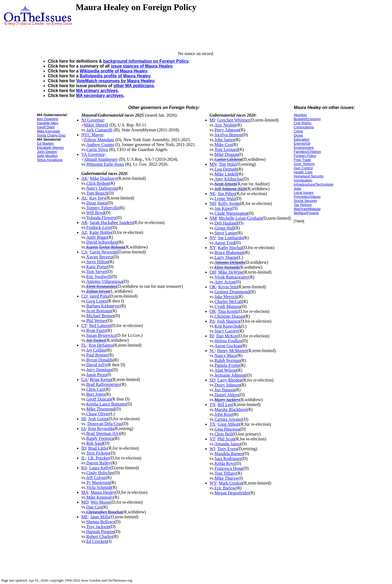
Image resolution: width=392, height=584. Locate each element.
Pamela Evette (227, 365)
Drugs (298, 135)
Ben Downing (48, 119)
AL (84, 198)
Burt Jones (96, 394)
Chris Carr (95, 389)
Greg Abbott (229, 424)
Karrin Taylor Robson (105, 247)
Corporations (304, 127)
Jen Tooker (96, 340)
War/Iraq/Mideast (307, 209)
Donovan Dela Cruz (105, 424)
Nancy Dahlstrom (102, 188)
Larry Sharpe (226, 257)
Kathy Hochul (230, 248)
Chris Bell (223, 434)
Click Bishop (98, 183)
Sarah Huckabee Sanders (111, 223)
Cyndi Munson (228, 306)
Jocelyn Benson (228, 135)
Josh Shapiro (228, 321)
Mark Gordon (231, 483)
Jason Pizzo (97, 375)
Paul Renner (97, 355)
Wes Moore (101, 502)
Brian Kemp (101, 379)
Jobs (297, 188)
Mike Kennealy (49, 131)
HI (84, 419)
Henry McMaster (232, 351)
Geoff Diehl (46, 127)
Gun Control (303, 168)
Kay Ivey (97, 198)
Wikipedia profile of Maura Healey (113, 71)
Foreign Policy (305, 156)
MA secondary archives (100, 96)
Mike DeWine (230, 272)
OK (213, 287)
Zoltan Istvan (98, 291)
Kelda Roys (225, 463)
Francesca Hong (229, 468)
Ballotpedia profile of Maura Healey (115, 76)
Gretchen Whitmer (233, 120)
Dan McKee (227, 336)
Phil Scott (226, 439)
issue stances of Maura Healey (141, 66)
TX (212, 424)
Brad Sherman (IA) (103, 433)
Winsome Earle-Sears (105, 164)
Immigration (303, 180)
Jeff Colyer (96, 478)
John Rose (223, 414)
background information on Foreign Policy (146, 61)
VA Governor (93, 154)
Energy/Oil (302, 143)
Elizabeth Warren (50, 148)
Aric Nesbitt (225, 125)
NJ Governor (93, 120)
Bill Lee (225, 405)
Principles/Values (307, 197)
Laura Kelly (100, 468)
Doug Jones (97, 203)
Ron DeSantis (101, 345)
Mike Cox (223, 145)
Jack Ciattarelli (99, 130)
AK (85, 178)
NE (212, 194)
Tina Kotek (228, 311)
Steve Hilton (97, 262)
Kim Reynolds (101, 429)
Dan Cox (94, 507)
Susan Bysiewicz (101, 335)
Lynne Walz (225, 199)
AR (84, 223)
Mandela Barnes (229, 454)
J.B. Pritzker (99, 458)
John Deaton (47, 152)
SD (212, 380)
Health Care (303, 172)
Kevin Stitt (228, 287)
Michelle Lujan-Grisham (241, 218)
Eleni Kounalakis (101, 286)
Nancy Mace (226, 355)
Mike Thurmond (101, 409)
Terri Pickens (98, 453)
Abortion (300, 115)
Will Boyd (95, 213)
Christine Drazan (229, 316)
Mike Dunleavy (103, 178)
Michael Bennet (100, 316)
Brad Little (98, 448)
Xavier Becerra (99, 257)
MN (213, 164)
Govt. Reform (304, 164)
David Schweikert (102, 242)
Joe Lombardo (230, 238)
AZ (84, 232)
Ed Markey (45, 143)
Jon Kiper (223, 208)
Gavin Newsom (103, 252)
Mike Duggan (226, 154)
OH (213, 272)
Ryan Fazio (96, 330)
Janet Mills (100, 517)
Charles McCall (228, 302)
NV (213, 238)
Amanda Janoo (228, 444)
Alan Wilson (225, 370)
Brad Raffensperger (103, 384)
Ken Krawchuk (228, 326)
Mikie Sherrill (96, 125)
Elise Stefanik (227, 267)
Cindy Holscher (100, 473)
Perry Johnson (227, 130)
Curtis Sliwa (97, 149)
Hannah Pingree (100, 532)
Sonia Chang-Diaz (51, 135)
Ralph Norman (227, 360)
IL (83, 458)
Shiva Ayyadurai (50, 160)
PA (212, 321)
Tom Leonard (226, 149)
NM (213, 218)
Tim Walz (227, 164)
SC (212, 351)
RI (212, 336)
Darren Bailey (99, 463)
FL (84, 345)
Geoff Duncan (99, 399)
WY (213, 483)
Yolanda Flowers (101, 218)
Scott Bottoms (99, 311)
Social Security (305, 201)
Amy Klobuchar (229, 179)
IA (84, 429)
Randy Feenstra (100, 438)
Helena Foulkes (228, 341)
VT (212, 439)
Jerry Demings (99, 370)
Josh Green (98, 419)
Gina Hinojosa (227, 429)
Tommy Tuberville (102, 208)
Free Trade (302, 160)
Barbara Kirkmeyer (103, 306)
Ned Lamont (100, 326)
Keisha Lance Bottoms (106, 404)
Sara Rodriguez (228, 459)
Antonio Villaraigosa (104, 281)
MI (212, 120)
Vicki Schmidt (99, 487)
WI (212, 449)
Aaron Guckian (228, 346)
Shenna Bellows (100, 522)
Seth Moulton (48, 156)
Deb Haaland (226, 223)
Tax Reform (303, 205)
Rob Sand (95, 443)
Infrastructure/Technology (314, 184)
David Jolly (96, 365)
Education (302, 139)
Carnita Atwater (228, 419)
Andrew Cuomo (100, 145)
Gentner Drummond (232, 292)
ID (84, 448)
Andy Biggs (97, 237)
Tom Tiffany (225, 473)
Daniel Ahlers (226, 395)
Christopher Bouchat (104, 512)
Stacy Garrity (226, 331)
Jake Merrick (226, 297)
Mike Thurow (226, 478)
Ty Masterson (98, 482)
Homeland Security (309, 176)
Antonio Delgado (230, 262)
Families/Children (307, 152)
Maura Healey (103, 492)
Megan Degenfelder (232, 493)
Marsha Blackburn (231, 409)
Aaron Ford (225, 243)
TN (212, 405)
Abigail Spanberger (101, 159)
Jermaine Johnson (230, 375)
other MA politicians (134, 86)
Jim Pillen (226, 194)
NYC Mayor (92, 135)
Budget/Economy (307, 119)
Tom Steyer (96, 272)
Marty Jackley (227, 400)
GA (85, 379)
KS (84, 468)
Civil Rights (303, 123)
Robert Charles (99, 536)
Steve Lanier (226, 233)
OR (213, 311)
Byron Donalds (99, 360)
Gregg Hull (224, 228)
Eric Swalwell (99, 276)
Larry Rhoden (230, 380)
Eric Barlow (225, 488)
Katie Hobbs (100, 232)
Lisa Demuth (226, 169)
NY (213, 248)
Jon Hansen (225, 390)
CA (84, 252)
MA (85, 492)
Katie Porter (97, 267)
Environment (304, 148)
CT (84, 326)
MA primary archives (97, 91)
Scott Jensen (225, 184)
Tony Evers (227, 449)
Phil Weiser (96, 321)
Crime (298, 131)
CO (84, 296)
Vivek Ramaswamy (232, 277)
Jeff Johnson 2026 (230, 189)
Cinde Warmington (231, 213)
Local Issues (304, 193)
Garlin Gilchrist (228, 159)
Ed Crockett (97, 541)
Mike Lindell (226, 174)
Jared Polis (99, 296)
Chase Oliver (98, 414)
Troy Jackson (98, 527)
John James (224, 140)
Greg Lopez (97, 301)
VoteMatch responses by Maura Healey (115, 81)
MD (85, 502)
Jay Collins (96, 350)
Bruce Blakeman (229, 252)
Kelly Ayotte (229, 203)
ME (85, 517)
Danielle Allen (48, 123)
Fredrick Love (99, 227)
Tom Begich (97, 193)
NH (213, 203)
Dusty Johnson (227, 385)
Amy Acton (225, 282)
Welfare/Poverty (306, 213)
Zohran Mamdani (99, 140)
